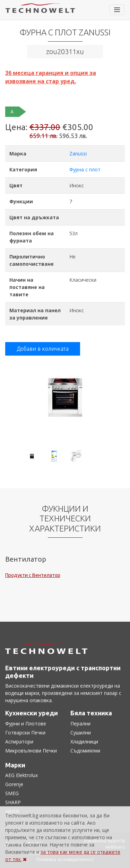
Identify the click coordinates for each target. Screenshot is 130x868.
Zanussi (78, 154)
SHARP (13, 802)
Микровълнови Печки (31, 751)
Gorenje (14, 784)
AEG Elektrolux (21, 775)
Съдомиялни (85, 751)
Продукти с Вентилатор (33, 575)
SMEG (12, 793)
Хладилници (84, 742)
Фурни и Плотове (26, 724)
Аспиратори (19, 742)
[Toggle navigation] (117, 10)
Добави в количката (43, 349)
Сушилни (81, 733)
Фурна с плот (85, 169)
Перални (80, 724)
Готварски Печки (25, 733)
